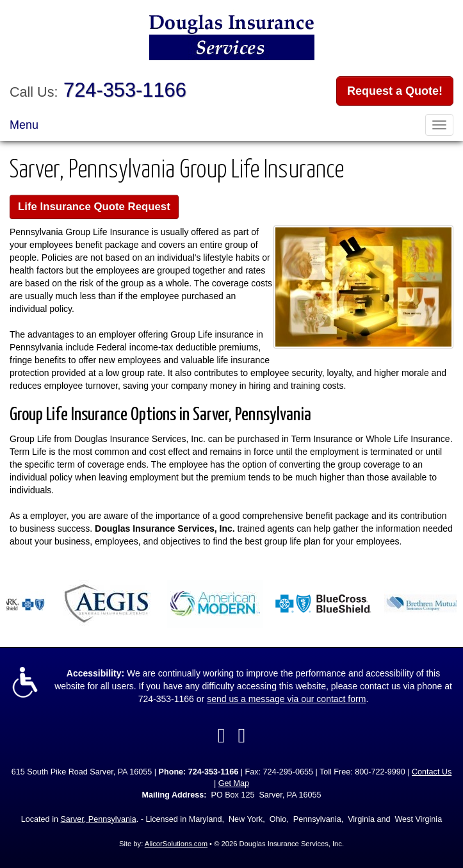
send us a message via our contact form (286, 699)
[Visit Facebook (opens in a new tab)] (222, 735)
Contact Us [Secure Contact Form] (432, 772)
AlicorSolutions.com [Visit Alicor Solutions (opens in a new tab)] (176, 844)
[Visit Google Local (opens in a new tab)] (242, 735)
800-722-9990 (380, 772)
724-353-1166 (125, 90)
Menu (24, 125)
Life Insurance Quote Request (94, 207)
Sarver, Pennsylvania (98, 819)
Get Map (234, 783)
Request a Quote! (395, 91)
